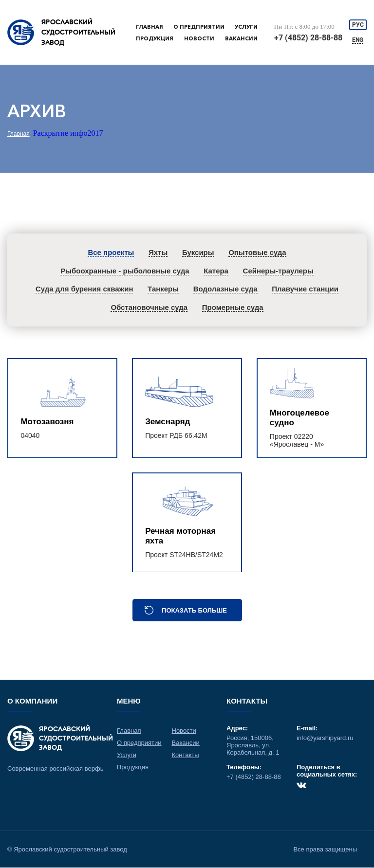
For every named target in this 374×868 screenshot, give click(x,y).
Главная (150, 27)
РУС (358, 25)
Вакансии (241, 38)
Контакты (186, 755)
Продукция (155, 38)
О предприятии (199, 27)
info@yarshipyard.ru (325, 738)
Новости (199, 38)
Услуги (246, 27)
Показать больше (194, 611)
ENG (358, 40)
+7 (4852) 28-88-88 (308, 38)
